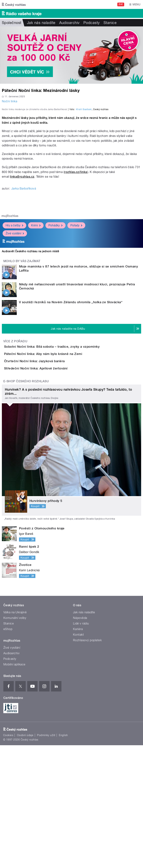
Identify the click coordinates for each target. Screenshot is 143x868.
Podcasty (92, 23)
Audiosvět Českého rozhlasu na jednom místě (30, 332)
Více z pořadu (15, 422)
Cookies (8, 858)
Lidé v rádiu (81, 746)
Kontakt (78, 757)
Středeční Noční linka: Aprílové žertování (51, 481)
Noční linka (9, 101)
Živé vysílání (15, 314)
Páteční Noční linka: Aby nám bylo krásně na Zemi (58, 445)
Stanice (110, 23)
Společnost (12, 23)
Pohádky (55, 306)
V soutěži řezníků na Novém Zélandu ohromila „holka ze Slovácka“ (71, 382)
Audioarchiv (69, 23)
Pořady (76, 306)
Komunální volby (15, 741)
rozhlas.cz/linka (76, 252)
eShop (8, 752)
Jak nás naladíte (41, 23)
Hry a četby (14, 306)
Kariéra (78, 752)
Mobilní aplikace (14, 787)
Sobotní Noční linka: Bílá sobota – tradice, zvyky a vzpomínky (67, 427)
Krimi (36, 306)
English (63, 858)
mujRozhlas (10, 296)
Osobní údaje (25, 858)
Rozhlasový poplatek (87, 763)
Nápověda (80, 741)
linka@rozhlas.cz (22, 257)
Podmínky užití (46, 858)
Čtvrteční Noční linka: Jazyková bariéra (49, 463)
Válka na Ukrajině (15, 735)
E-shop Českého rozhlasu (26, 504)
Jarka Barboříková (24, 269)
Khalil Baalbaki (84, 190)
